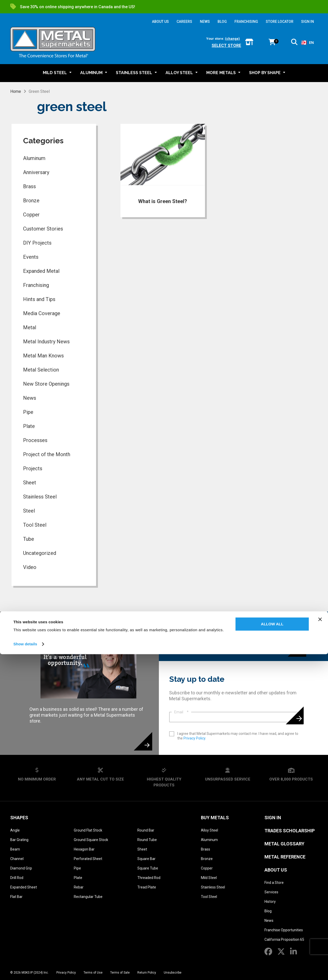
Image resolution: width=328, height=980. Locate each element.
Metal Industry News (46, 342)
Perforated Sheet (88, 859)
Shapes (19, 818)
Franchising (36, 285)
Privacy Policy (194, 738)
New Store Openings (46, 384)
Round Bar (146, 830)
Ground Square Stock (91, 840)
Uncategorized (40, 553)
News (30, 398)
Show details (25, 970)
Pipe (28, 412)
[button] (294, 43)
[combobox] (308, 43)
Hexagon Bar (84, 849)
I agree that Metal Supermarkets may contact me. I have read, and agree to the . (238, 736)
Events (31, 257)
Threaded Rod (149, 878)
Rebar (79, 887)
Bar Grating (19, 840)
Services (271, 892)
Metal (30, 327)
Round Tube (147, 840)
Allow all (272, 950)
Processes (35, 440)
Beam (15, 849)
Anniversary (36, 172)
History (270, 902)
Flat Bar (16, 897)
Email (181, 712)
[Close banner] (320, 945)
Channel (17, 859)
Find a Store (274, 883)
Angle (15, 830)
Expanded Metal (41, 271)
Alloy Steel (209, 830)
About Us (276, 870)
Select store (226, 46)
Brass (29, 186)
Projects (33, 468)
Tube (29, 539)
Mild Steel (209, 878)
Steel (29, 511)
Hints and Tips (39, 299)
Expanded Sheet (24, 887)
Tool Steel (35, 525)
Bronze (31, 201)
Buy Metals (215, 818)
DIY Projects (37, 243)
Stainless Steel (40, 497)
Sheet (30, 483)
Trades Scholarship (290, 831)
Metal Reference (285, 857)
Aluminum (34, 158)
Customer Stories (43, 229)
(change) (232, 39)
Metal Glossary (284, 844)
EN (308, 42)
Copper (31, 215)
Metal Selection (41, 370)
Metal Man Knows (43, 356)
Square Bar (146, 859)
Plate (29, 426)
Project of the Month (47, 454)
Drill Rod (17, 878)
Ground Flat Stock (88, 830)
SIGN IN (307, 22)
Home (16, 91)
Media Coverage (42, 313)
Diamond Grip (21, 868)
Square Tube (148, 868)
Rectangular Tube (88, 897)
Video (30, 567)
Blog (268, 911)
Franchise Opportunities (284, 930)
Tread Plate (147, 887)
